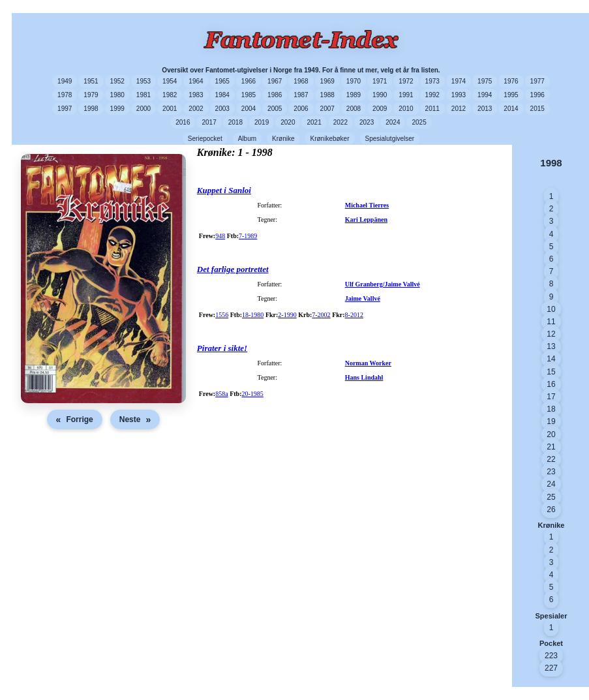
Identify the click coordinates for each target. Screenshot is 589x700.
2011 (432, 109)
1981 (143, 95)
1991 (406, 95)
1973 (432, 81)
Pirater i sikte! (222, 348)
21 (551, 447)
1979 (91, 95)
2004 (249, 109)
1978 (65, 95)
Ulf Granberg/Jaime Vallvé (383, 284)
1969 (327, 81)
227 (551, 668)
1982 (170, 95)
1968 (301, 81)
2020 (288, 122)
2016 (183, 122)
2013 (485, 109)
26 (551, 510)
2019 (262, 122)
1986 (275, 95)
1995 (511, 95)
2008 (354, 109)
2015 (537, 109)
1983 (196, 95)
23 (551, 472)
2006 (301, 109)
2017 (209, 122)
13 (551, 346)
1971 (380, 81)
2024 (393, 122)
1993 (459, 95)
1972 (406, 81)
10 (551, 309)
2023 (367, 122)
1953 (143, 81)
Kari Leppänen (366, 220)
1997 (65, 109)
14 (551, 359)
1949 (65, 81)
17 (551, 397)
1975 (485, 81)
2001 (170, 109)
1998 (91, 109)
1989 (354, 95)
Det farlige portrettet (233, 269)
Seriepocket (205, 139)
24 (551, 484)
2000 (143, 109)
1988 (327, 95)
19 (551, 421)
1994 (485, 95)
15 (551, 372)
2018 (235, 122)
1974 (459, 81)
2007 (327, 109)
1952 (117, 81)
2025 (419, 122)
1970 (354, 81)
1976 (511, 81)
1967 (275, 81)
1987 (301, 95)
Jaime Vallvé (363, 298)
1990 (380, 95)
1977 (537, 81)
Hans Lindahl (364, 377)
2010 (406, 109)
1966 (249, 81)
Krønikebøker (329, 139)
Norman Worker (368, 363)
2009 (380, 109)
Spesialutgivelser (390, 139)
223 (551, 656)
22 (551, 459)
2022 (340, 122)
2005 (275, 109)
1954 (170, 81)
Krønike (283, 139)
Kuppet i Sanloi (224, 190)
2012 (459, 109)
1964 (196, 81)
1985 (249, 95)
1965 (222, 81)
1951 (91, 81)
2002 (196, 109)
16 (551, 384)
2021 (314, 122)
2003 (222, 109)
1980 (117, 95)
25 (551, 497)
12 (551, 334)
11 (551, 322)
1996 (537, 95)
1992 (432, 95)
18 (551, 409)
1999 (117, 109)
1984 (222, 95)
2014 (511, 109)
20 (551, 434)
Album (247, 139)
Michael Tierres (367, 205)
